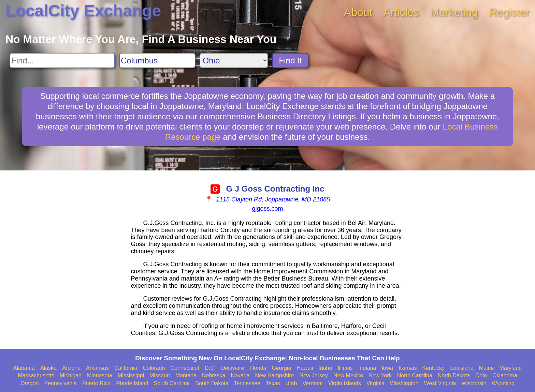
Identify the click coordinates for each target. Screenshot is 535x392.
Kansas (408, 368)
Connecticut (185, 368)
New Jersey (314, 375)
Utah (291, 383)
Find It (291, 61)
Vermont (313, 383)
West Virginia (440, 383)
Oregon (30, 383)
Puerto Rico (97, 383)
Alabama (24, 368)
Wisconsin (474, 383)
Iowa (387, 368)
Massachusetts (36, 375)
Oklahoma (505, 375)
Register (509, 12)
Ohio (481, 375)
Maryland (510, 368)
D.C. (210, 368)
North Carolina (415, 375)
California (126, 368)
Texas (273, 383)
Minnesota (100, 375)
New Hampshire (275, 375)
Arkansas (97, 368)
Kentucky (434, 368)
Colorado (154, 368)
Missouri (160, 375)
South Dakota (212, 383)
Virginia (375, 383)
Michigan (71, 375)
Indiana (367, 368)
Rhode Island (132, 383)
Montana (186, 375)
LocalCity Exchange (83, 11)
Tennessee (247, 383)
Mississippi (131, 375)
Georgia (281, 368)
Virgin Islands (345, 383)
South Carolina (172, 383)
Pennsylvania (61, 383)
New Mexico (348, 375)
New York (380, 375)
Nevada (240, 375)
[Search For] (62, 61)
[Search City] (157, 61)
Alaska (48, 368)
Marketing (454, 12)
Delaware (233, 368)
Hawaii (305, 368)
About (358, 12)
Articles (401, 12)
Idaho (325, 368)
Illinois (345, 368)
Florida (258, 368)
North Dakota (454, 375)
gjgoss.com (267, 209)
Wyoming (503, 383)
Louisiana (462, 368)
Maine (487, 368)
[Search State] (234, 61)
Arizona (71, 368)
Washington (404, 383)
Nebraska (214, 375)
